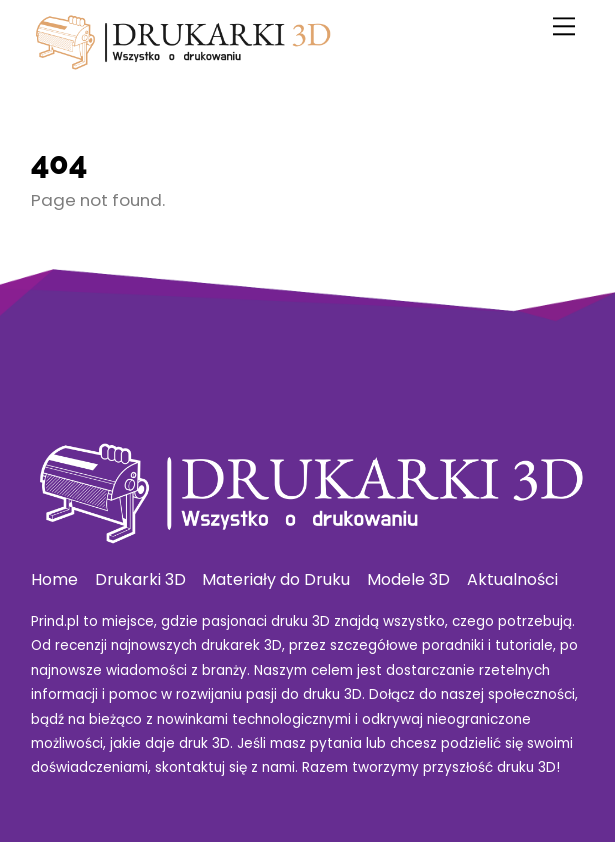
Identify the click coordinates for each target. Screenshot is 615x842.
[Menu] (564, 26)
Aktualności (512, 579)
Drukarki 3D (140, 579)
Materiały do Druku (276, 579)
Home (54, 579)
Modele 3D (408, 579)
